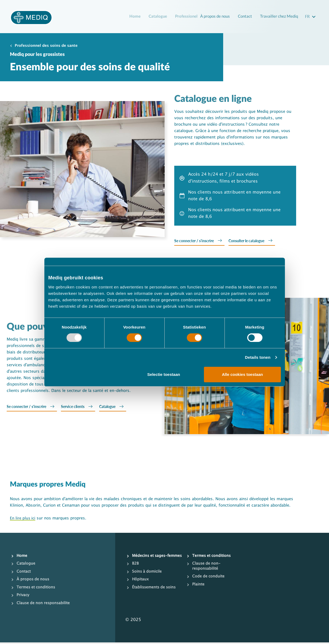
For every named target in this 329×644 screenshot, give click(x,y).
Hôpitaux (141, 586)
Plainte (198, 586)
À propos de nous (212, 16)
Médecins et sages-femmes (151, 560)
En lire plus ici (23, 520)
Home (134, 17)
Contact (243, 16)
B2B (136, 570)
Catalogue (157, 17)
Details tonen (258, 357)
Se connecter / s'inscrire (196, 242)
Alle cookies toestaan (242, 374)
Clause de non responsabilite (44, 604)
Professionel (187, 17)
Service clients (78, 408)
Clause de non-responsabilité (207, 568)
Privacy (23, 597)
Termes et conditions (37, 589)
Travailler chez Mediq (278, 16)
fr (308, 16)
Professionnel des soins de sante (49, 47)
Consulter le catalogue (253, 242)
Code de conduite (209, 578)
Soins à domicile (148, 578)
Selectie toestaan (164, 374)
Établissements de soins (155, 594)
